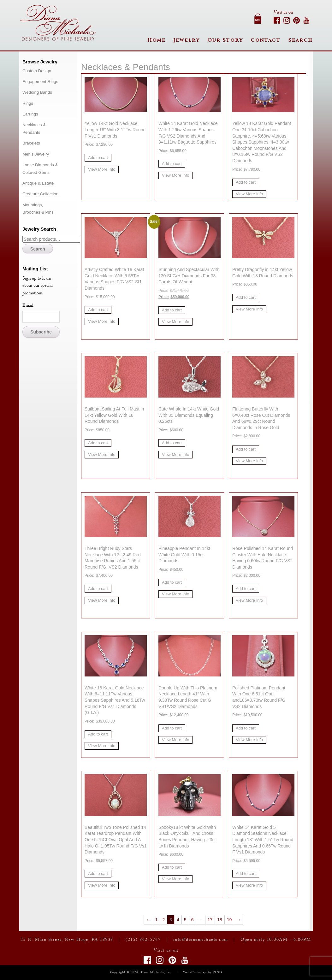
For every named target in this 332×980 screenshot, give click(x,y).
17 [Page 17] (210, 920)
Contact (266, 40)
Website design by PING (203, 973)
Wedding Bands (37, 92)
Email (28, 306)
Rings (28, 103)
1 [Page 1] (157, 920)
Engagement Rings (40, 82)
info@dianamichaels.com (201, 940)
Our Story (225, 40)
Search (300, 40)
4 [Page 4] (178, 920)
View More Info (102, 169)
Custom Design (37, 71)
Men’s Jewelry (36, 154)
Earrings (30, 114)
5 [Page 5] (185, 920)
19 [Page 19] (229, 920)
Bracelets (31, 143)
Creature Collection (40, 194)
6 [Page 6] (193, 920)
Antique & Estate (38, 183)
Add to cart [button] (98, 158)
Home (157, 40)
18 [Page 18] (220, 920)
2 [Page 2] (164, 920)
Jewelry (187, 40)
